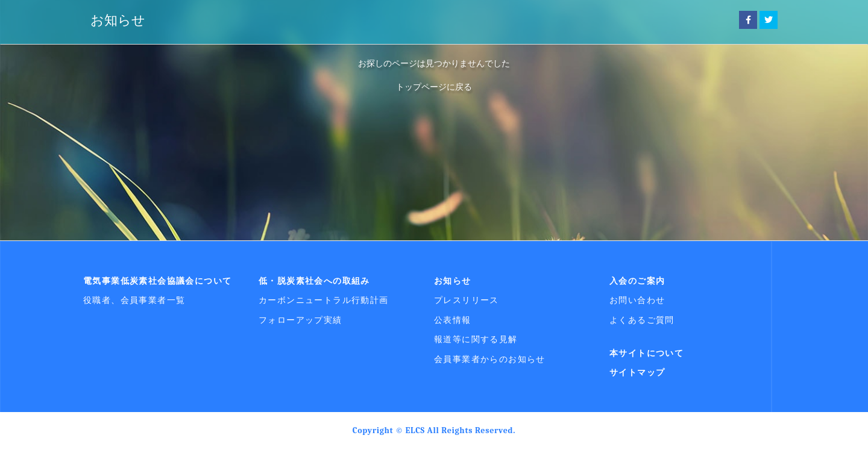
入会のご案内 (637, 281)
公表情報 (453, 320)
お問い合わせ (637, 300)
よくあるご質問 (642, 320)
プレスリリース (467, 300)
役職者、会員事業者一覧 (134, 300)
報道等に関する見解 (476, 339)
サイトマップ (637, 372)
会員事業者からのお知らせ (490, 359)
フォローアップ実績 (300, 320)
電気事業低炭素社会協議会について (157, 281)
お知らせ (118, 20)
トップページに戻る (434, 87)
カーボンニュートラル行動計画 (324, 300)
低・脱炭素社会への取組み (314, 281)
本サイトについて (646, 353)
